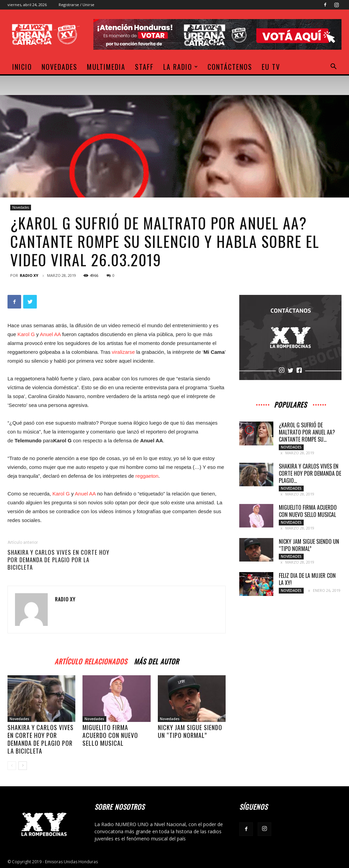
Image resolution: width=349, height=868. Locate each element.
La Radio (181, 67)
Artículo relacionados (91, 660)
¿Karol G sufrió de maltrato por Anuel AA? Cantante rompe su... (307, 432)
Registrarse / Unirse (77, 5)
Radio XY (29, 275)
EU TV (271, 67)
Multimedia (106, 67)
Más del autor (156, 660)
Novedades (59, 67)
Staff (144, 67)
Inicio (22, 67)
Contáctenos (230, 67)
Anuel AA (50, 334)
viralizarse (123, 352)
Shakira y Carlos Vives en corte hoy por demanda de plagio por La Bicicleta (58, 560)
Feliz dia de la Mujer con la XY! (307, 579)
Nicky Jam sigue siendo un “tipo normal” (190, 731)
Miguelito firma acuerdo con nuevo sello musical (110, 735)
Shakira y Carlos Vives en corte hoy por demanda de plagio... (310, 473)
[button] (333, 67)
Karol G (26, 334)
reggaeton (147, 476)
